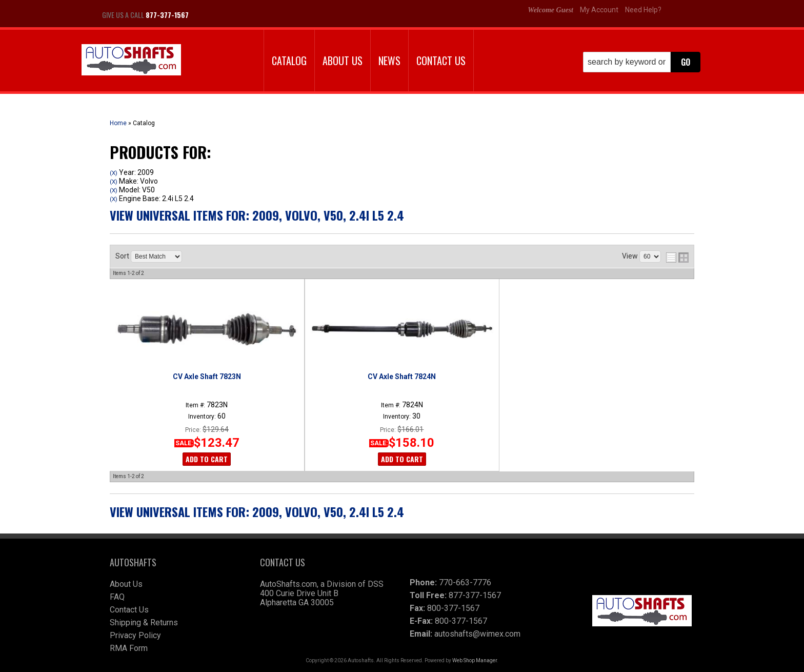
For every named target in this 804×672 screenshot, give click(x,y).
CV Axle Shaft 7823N (207, 377)
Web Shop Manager (475, 660)
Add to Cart (207, 459)
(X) (114, 173)
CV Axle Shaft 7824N (402, 377)
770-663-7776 (465, 582)
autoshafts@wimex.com (477, 634)
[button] (642, 62)
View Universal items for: (257, 215)
